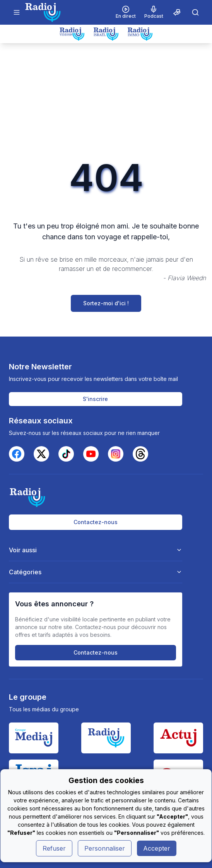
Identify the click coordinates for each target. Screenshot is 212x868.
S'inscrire (95, 399)
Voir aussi (96, 550)
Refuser (54, 848)
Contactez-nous (96, 522)
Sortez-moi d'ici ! (106, 303)
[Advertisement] (106, 101)
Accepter (157, 848)
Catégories (96, 572)
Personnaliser (105, 848)
